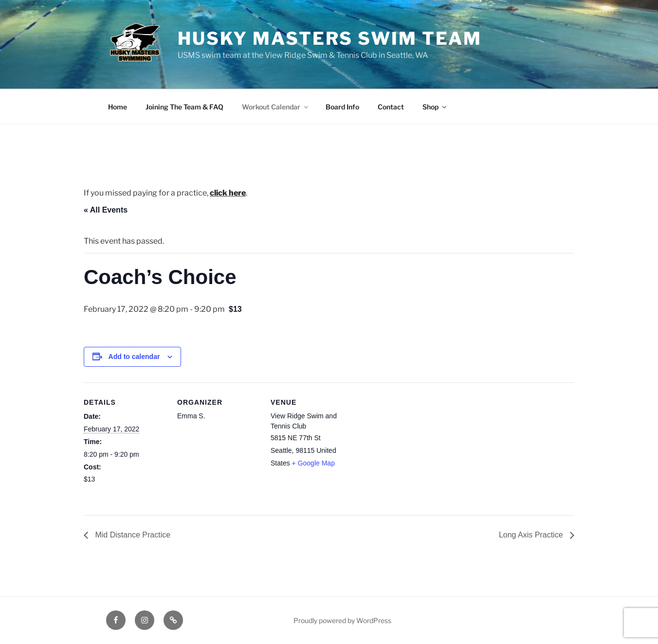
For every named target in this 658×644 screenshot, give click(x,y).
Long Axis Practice (532, 535)
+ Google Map (313, 463)
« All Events (106, 210)
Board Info (342, 107)
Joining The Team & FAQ (184, 107)
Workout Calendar (276, 107)
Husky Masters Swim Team (330, 38)
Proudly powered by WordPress (342, 620)
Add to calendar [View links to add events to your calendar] (134, 357)
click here (228, 193)
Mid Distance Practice (132, 535)
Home (118, 107)
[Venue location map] (415, 449)
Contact (391, 107)
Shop (435, 107)
